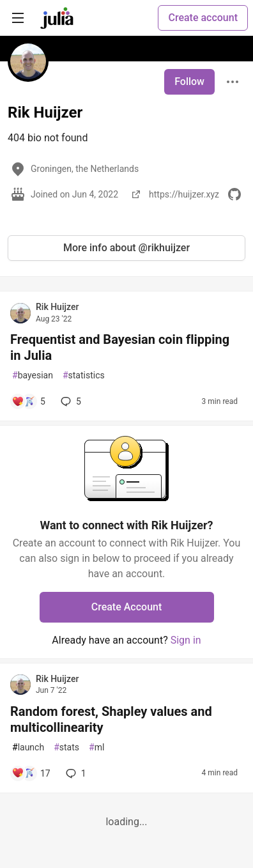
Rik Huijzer (57, 307)
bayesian (33, 376)
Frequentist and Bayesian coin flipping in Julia (120, 347)
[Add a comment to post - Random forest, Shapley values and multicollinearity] (31, 773)
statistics (84, 376)
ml (96, 748)
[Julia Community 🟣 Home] (57, 18)
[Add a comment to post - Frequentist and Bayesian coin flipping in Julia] (28, 401)
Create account (203, 18)
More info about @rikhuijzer (126, 248)
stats (66, 748)
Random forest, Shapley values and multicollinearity (111, 719)
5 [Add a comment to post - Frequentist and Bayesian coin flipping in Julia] (70, 401)
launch (28, 748)
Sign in (186, 640)
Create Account (127, 607)
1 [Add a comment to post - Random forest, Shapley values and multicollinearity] (75, 773)
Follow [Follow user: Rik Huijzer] (189, 81)
